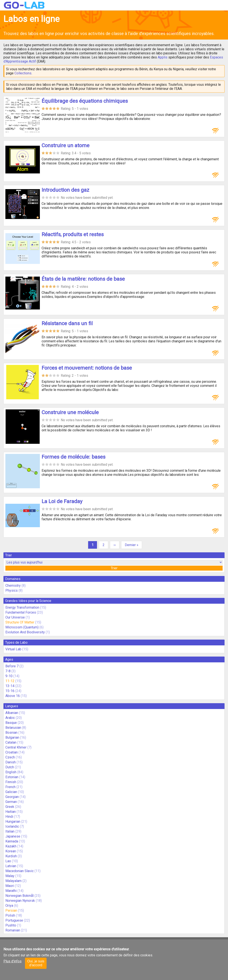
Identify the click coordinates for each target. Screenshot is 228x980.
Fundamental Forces (21, 612)
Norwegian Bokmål (20, 896)
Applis (163, 57)
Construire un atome (66, 145)
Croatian (12, 752)
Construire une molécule (70, 412)
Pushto (11, 925)
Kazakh (11, 846)
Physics (12, 590)
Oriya (9, 906)
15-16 (10, 691)
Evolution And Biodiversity (25, 632)
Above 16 (13, 696)
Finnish (11, 782)
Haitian (11, 812)
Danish (11, 762)
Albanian (12, 713)
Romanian (13, 930)
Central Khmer (16, 747)
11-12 (10, 681)
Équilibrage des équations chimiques (85, 101)
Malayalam (13, 881)
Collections (23, 73)
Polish (10, 915)
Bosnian (11, 733)
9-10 (9, 676)
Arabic (10, 718)
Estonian (12, 777)
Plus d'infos (12, 961)
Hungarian (13, 822)
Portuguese (14, 920)
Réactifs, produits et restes (73, 234)
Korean (11, 851)
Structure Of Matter (20, 622)
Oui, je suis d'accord (36, 963)
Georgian (12, 797)
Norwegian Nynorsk (20, 901)
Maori (10, 886)
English (11, 772)
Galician (11, 792)
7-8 (8, 671)
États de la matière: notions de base (83, 279)
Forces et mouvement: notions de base (87, 368)
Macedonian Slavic (20, 871)
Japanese (13, 836)
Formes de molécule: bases (73, 457)
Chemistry (13, 586)
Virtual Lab (13, 649)
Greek (10, 807)
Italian (10, 831)
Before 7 (12, 666)
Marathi (11, 891)
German (11, 802)
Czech (10, 757)
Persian (11, 910)
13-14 (10, 686)
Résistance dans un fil (67, 323)
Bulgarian (12, 737)
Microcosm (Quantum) (22, 627)
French (10, 787)
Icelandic (12, 826)
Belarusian (13, 728)
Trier (114, 568)
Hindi (9, 817)
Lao (8, 861)
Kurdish (11, 856)
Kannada (12, 841)
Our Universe (15, 617)
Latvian (11, 866)
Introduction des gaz (65, 190)
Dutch (10, 767)
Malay (10, 876)
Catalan (11, 742)
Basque (11, 723)
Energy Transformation (22, 607)
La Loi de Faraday (62, 501)
